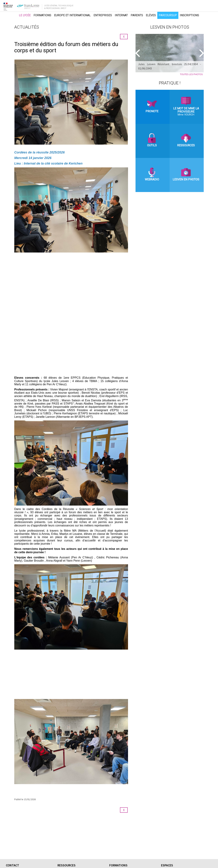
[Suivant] (201, 53)
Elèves (151, 15)
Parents (137, 15)
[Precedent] (138, 53)
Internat (121, 15)
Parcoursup (168, 15)
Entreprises (103, 15)
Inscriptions (189, 15)
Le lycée (25, 15)
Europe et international (72, 15)
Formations (42, 15)
